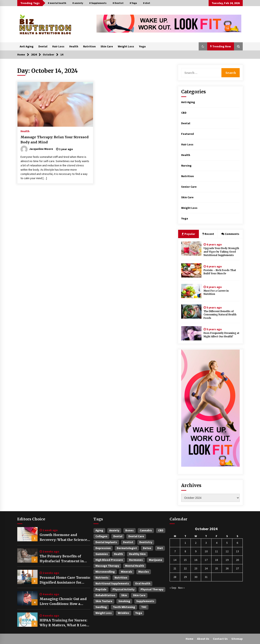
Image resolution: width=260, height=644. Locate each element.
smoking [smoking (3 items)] (124, 601)
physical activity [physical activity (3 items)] (123, 589)
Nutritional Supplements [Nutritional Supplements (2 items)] (112, 583)
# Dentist (118, 3)
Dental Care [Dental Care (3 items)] (136, 536)
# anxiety (78, 3)
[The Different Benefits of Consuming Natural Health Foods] (191, 312)
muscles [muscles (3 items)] (144, 572)
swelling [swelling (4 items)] (101, 607)
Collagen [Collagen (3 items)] (101, 536)
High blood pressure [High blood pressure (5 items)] (109, 560)
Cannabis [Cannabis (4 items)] (146, 530)
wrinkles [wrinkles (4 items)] (123, 613)
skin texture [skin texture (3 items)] (104, 601)
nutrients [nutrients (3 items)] (102, 578)
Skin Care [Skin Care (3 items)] (139, 595)
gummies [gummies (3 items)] (102, 554)
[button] (203, 46)
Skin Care (107, 46)
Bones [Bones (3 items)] (129, 530)
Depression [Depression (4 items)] (103, 548)
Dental (43, 46)
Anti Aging (27, 46)
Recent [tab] (208, 234)
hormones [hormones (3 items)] (136, 560)
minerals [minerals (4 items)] (127, 572)
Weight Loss (126, 46)
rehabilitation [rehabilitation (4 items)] (105, 595)
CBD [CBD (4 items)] (161, 530)
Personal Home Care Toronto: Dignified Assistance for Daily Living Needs (65, 580)
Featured (187, 134)
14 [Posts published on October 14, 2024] (175, 560)
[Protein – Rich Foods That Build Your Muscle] (191, 270)
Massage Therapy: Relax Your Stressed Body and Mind (55, 140)
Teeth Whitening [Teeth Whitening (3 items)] (124, 607)
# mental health (57, 3)
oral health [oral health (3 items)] (143, 583)
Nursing (186, 166)
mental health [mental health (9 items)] (135, 566)
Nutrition (89, 46)
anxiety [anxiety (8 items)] (114, 530)
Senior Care (189, 187)
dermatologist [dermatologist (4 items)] (127, 548)
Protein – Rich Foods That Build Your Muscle (220, 272)
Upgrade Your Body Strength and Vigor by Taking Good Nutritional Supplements (221, 252)
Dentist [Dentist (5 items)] (128, 542)
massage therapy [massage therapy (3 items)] (107, 566)
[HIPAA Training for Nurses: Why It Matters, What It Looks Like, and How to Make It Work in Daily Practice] (27, 620)
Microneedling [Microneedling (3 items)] (105, 572)
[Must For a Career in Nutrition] (191, 291)
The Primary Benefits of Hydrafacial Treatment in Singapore (62, 559)
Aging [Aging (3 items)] (99, 530)
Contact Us (220, 639)
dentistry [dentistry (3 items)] (146, 542)
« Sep (173, 588)
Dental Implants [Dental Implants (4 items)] (106, 542)
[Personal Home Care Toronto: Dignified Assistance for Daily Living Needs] (27, 577)
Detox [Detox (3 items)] (147, 548)
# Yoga (133, 3)
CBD (184, 113)
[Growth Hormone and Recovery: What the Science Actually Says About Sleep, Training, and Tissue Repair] (27, 534)
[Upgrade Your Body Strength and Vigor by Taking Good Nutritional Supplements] (191, 248)
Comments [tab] (230, 234)
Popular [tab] (188, 234)
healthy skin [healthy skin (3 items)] (137, 554)
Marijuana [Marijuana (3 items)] (155, 560)
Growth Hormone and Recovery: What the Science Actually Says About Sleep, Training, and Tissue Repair (64, 537)
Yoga (142, 46)
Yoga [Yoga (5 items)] (139, 613)
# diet (147, 3)
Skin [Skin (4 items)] (124, 595)
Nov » (181, 588)
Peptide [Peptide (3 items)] (101, 589)
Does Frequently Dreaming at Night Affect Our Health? (221, 335)
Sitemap (237, 639)
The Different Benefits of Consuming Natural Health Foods (220, 315)
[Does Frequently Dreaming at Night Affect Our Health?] (191, 333)
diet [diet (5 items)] (160, 548)
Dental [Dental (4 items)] (118, 536)
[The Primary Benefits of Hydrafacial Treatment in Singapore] (27, 556)
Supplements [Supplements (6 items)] (145, 601)
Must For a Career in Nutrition (216, 293)
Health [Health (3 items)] (118, 554)
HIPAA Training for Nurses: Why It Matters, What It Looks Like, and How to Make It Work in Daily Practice (65, 623)
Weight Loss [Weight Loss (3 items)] (104, 613)
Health (74, 46)
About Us (203, 639)
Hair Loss (58, 46)
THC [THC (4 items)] (144, 607)
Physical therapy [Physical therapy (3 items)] (152, 589)
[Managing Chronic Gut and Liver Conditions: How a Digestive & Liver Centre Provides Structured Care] (27, 598)
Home (190, 639)
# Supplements (98, 3)
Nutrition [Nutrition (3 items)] (121, 578)
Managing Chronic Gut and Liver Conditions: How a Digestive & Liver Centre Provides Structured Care (63, 602)
